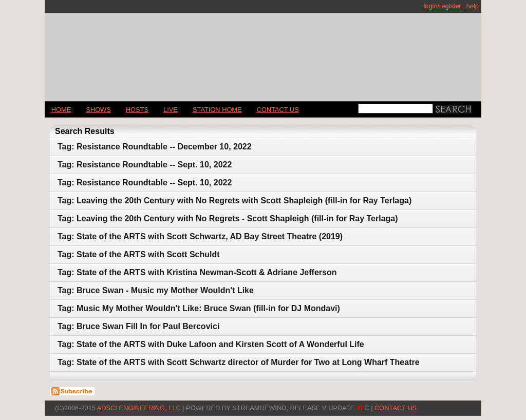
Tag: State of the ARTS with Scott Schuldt (139, 254)
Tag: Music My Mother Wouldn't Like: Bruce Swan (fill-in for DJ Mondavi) (199, 308)
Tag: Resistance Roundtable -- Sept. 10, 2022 (145, 165)
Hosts (137, 110)
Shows (98, 110)
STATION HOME (217, 110)
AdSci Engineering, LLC (139, 408)
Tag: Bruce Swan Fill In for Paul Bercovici (138, 326)
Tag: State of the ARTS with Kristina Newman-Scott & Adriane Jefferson (197, 272)
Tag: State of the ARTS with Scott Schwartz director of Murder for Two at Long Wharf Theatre (239, 362)
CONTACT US (278, 110)
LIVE (171, 110)
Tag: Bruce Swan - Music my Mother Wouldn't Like (156, 290)
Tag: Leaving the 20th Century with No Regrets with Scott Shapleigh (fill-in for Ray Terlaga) (234, 201)
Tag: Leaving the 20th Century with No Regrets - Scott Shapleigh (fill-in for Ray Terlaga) (228, 218)
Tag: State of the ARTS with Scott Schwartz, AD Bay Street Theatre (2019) (200, 236)
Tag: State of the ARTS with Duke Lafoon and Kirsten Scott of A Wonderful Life (211, 344)
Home (61, 110)
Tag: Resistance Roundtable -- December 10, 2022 (155, 147)
